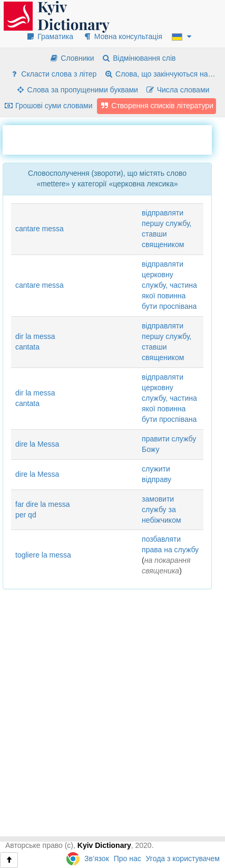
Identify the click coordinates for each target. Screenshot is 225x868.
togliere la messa (43, 555)
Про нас (128, 858)
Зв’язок (97, 858)
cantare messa (40, 229)
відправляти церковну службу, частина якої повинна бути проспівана (169, 285)
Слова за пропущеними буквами (77, 90)
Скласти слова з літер (53, 74)
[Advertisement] (114, 138)
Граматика (50, 36)
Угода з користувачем (183, 858)
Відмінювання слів (138, 58)
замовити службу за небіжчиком (162, 510)
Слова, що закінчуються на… (159, 74)
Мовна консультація (123, 36)
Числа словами (178, 90)
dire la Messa (37, 444)
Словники (71, 58)
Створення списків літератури (156, 106)
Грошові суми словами (48, 106)
